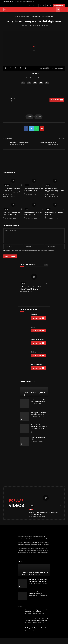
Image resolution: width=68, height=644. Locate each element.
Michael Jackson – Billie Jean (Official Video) (39, 401)
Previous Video (8, 138)
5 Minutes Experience (38, 352)
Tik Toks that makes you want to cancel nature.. (47, 143)
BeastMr (34, 327)
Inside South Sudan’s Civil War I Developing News (12, 213)
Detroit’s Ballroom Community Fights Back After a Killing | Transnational (55, 190)
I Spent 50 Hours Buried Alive (39, 438)
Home (16, 16)
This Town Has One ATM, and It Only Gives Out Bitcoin (34, 190)
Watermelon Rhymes (38, 340)
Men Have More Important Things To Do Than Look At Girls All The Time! (37, 620)
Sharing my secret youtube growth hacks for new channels (25, 2)
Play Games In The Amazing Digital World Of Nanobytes (38, 580)
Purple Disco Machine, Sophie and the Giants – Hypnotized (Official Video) (39, 427)
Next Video (61, 138)
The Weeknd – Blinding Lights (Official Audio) (38, 413)
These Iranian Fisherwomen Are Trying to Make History (20, 143)
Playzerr (24, 291)
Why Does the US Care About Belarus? (55, 213)
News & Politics (25, 16)
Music (31, 510)
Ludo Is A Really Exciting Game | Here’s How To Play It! (39, 593)
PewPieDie (34, 315)
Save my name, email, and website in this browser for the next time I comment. (30, 251)
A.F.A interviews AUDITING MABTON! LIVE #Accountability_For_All (12, 190)
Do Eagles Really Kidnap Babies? (36, 628)
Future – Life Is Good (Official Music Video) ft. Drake (32, 288)
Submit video (59, 5)
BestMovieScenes (37, 365)
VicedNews (15, 99)
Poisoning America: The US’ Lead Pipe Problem (33, 213)
